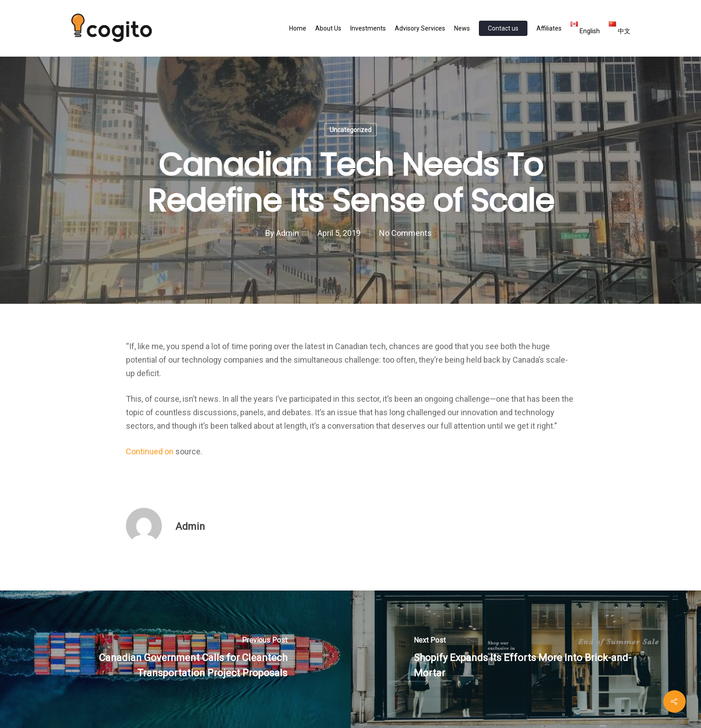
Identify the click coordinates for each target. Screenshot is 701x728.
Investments (368, 28)
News (462, 28)
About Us (328, 28)
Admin (288, 233)
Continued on (151, 451)
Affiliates (549, 28)
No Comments (405, 233)
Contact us (503, 28)
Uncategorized (350, 130)
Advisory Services (420, 28)
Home (298, 28)
